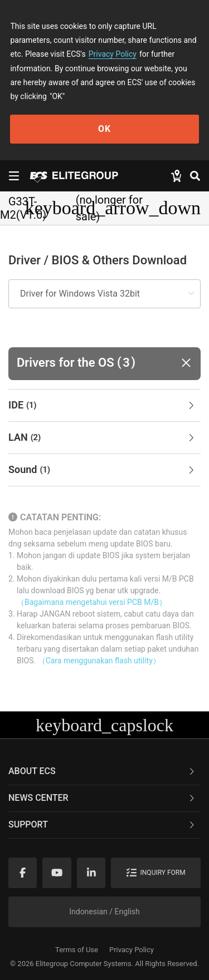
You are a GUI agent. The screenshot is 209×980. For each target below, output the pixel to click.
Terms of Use (77, 950)
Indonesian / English (104, 912)
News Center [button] (102, 798)
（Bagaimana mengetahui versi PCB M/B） (92, 602)
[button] (104, 364)
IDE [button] (102, 406)
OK (104, 129)
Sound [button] (102, 470)
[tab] (104, 406)
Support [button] (102, 824)
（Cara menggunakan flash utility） (99, 661)
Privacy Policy (113, 54)
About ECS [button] (102, 771)
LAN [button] (102, 438)
